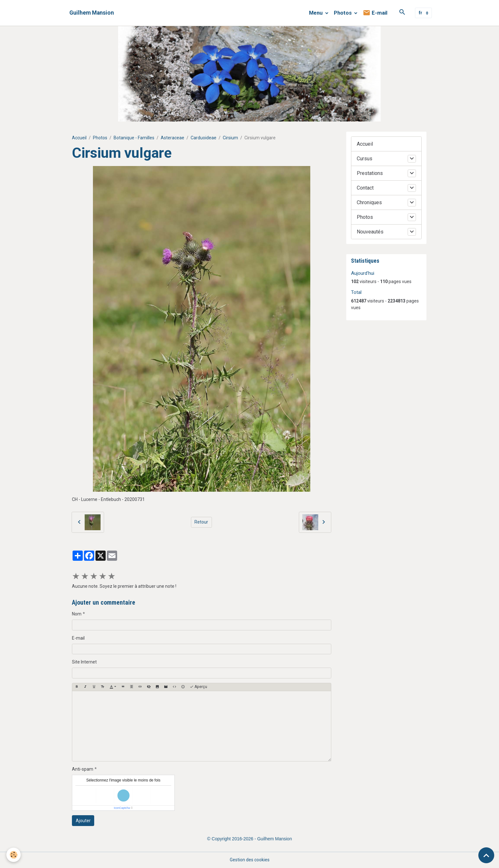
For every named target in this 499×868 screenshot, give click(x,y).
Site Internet (84, 662)
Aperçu (198, 687)
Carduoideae (204, 138)
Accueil (79, 138)
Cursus (365, 159)
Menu (316, 13)
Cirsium (230, 138)
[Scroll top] (486, 855)
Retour (201, 522)
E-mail (375, 13)
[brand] (92, 13)
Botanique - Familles (134, 138)
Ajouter (83, 821)
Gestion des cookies (250, 860)
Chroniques (369, 202)
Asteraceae (172, 138)
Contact (365, 188)
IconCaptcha (122, 808)
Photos (343, 13)
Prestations (370, 173)
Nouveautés (370, 232)
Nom (77, 614)
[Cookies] (14, 855)
